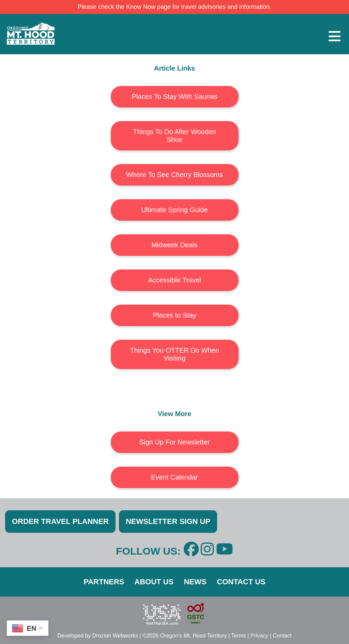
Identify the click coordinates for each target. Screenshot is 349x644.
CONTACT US (241, 582)
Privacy (259, 636)
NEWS (195, 582)
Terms (239, 636)
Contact (282, 636)
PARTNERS (104, 582)
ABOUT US (154, 582)
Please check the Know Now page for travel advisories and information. (174, 7)
